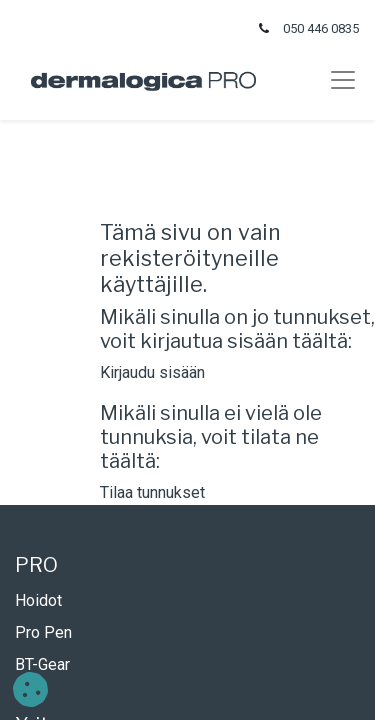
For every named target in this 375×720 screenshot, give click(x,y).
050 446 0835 (321, 28)
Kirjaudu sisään (152, 372)
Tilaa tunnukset (152, 492)
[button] (30, 689)
